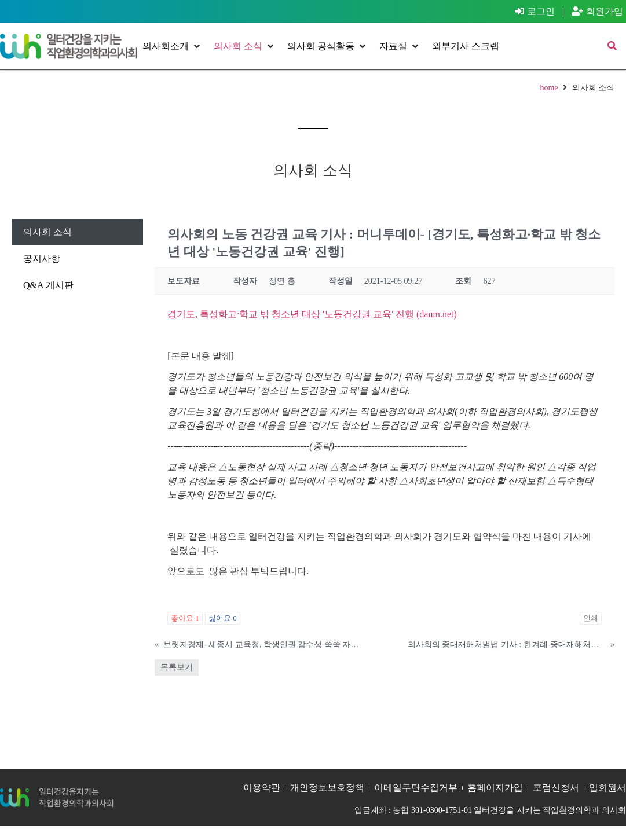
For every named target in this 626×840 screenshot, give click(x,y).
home (549, 88)
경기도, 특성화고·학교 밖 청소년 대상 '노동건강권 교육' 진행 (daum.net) (312, 314)
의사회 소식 (47, 232)
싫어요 (223, 618)
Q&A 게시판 (48, 285)
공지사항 (42, 258)
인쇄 (591, 618)
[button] (172, 46)
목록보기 (177, 667)
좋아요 (185, 618)
